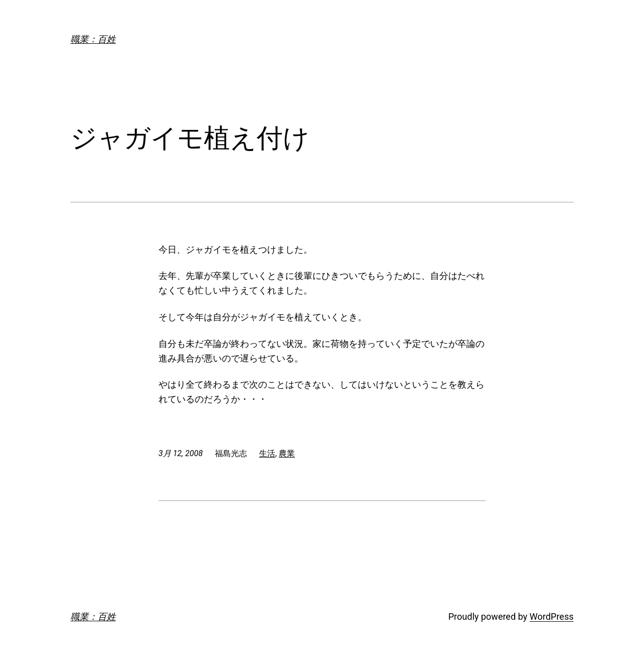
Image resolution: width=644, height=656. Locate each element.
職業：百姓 (93, 39)
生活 (267, 453)
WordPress (552, 616)
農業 (287, 453)
